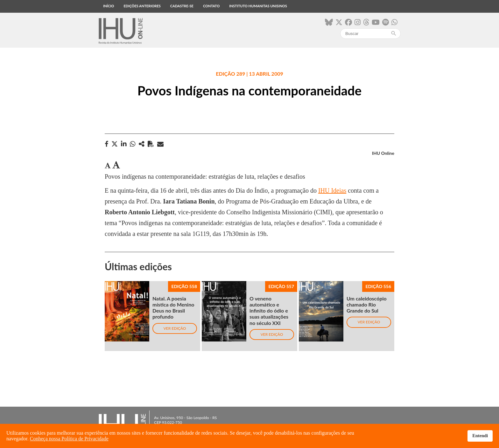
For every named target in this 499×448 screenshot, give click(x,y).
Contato (211, 6)
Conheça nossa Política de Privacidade (69, 439)
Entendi (480, 436)
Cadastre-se (182, 6)
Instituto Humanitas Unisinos (258, 6)
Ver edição (175, 328)
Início (109, 6)
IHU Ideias (332, 190)
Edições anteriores (142, 6)
